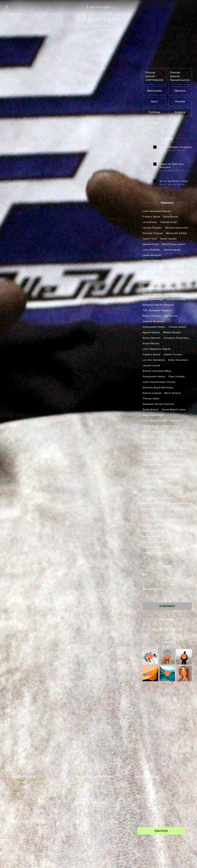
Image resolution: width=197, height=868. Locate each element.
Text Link (181, 151)
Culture (40, 796)
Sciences (17, 803)
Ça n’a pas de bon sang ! (174, 181)
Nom (145, 575)
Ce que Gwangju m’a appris (175, 147)
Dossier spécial (21, 782)
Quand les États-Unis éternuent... (172, 166)
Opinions (41, 803)
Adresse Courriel (152, 589)
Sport (39, 789)
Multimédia (42, 782)
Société (16, 789)
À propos (80, 782)
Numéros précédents (87, 789)
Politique (17, 796)
